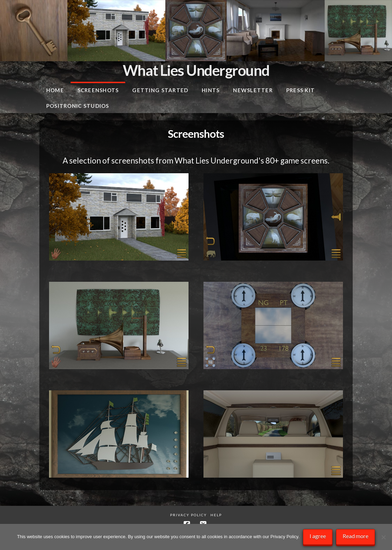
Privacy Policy (189, 515)
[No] (383, 537)
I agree (318, 536)
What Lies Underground (196, 70)
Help (216, 515)
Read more (355, 536)
